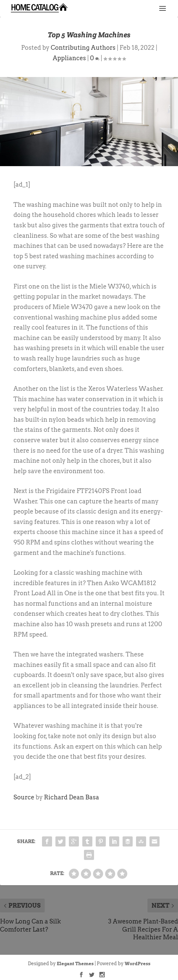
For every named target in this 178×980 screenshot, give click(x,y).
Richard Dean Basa (72, 797)
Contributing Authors (83, 48)
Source (24, 797)
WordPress (138, 964)
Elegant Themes (75, 964)
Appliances (69, 58)
